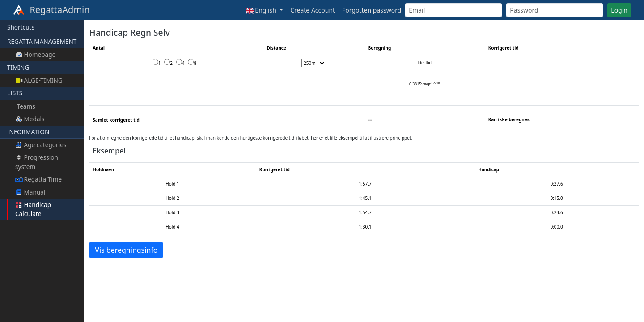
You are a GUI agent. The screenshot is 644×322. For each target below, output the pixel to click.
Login (619, 10)
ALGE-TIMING (39, 80)
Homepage (35, 54)
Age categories (41, 145)
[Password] (555, 10)
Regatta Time (38, 179)
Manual (30, 192)
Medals (30, 119)
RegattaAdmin (51, 10)
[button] (264, 10)
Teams (25, 106)
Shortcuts (21, 27)
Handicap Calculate (33, 209)
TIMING (18, 67)
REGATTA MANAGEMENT (42, 41)
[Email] (453, 10)
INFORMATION (28, 132)
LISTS (15, 93)
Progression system (37, 162)
